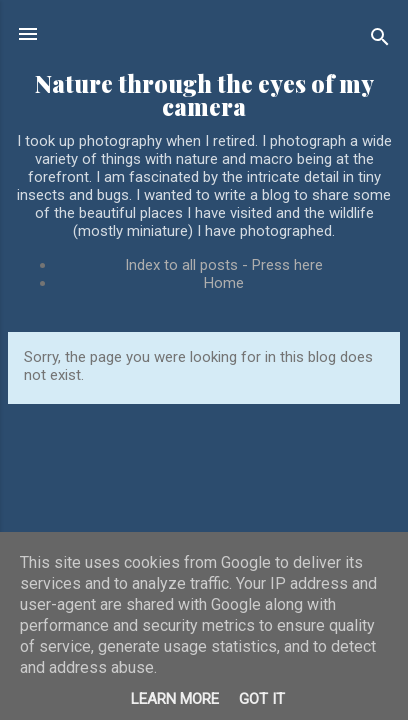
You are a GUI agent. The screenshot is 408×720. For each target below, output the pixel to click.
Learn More (175, 699)
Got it (262, 699)
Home (224, 283)
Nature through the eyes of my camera (204, 95)
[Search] (380, 40)
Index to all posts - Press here (224, 265)
